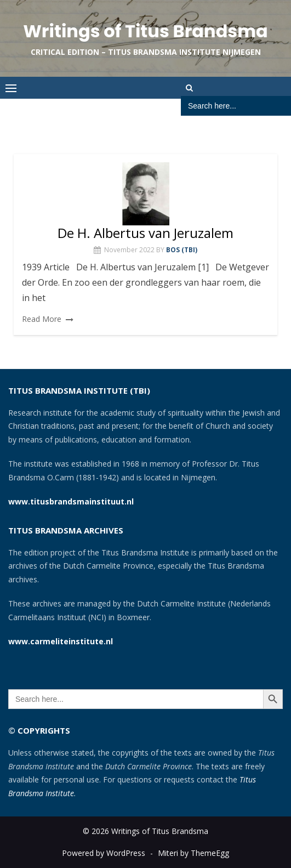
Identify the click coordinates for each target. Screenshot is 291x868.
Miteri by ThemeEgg (193, 853)
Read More (42, 319)
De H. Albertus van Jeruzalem (145, 233)
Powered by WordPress (104, 853)
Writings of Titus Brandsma (145, 31)
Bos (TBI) (182, 250)
